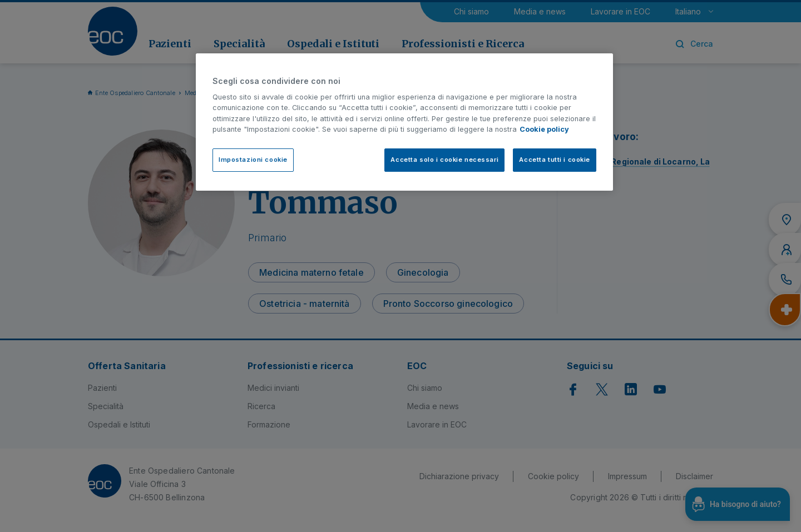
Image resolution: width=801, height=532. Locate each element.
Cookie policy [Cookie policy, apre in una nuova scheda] (544, 129)
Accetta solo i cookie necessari (444, 160)
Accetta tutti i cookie (555, 160)
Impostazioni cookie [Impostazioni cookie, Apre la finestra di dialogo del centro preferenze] (253, 160)
